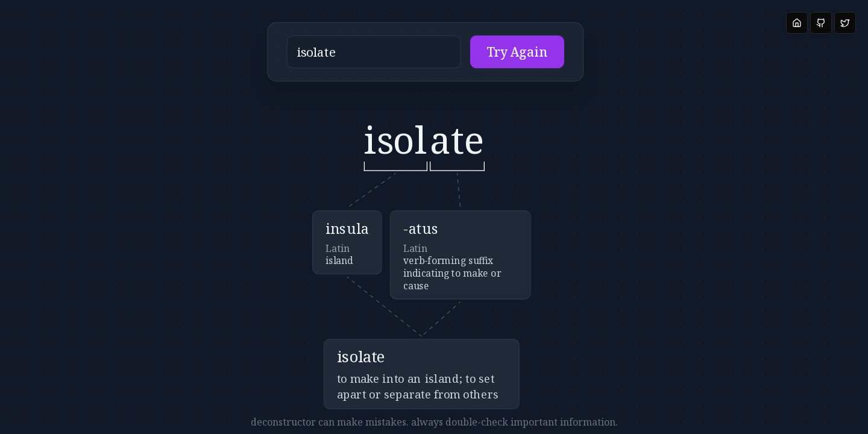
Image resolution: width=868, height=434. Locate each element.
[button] (394, 58)
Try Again (480, 58)
